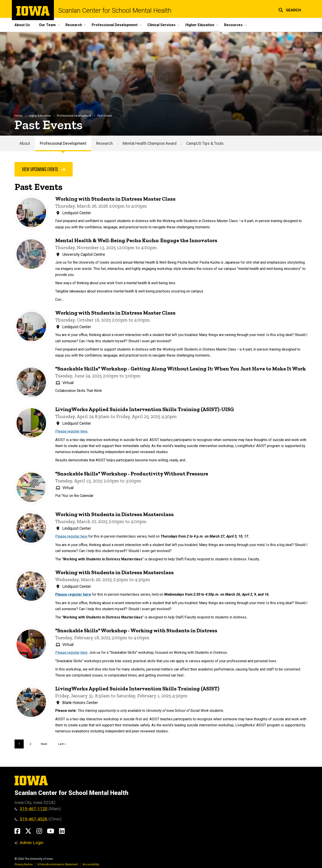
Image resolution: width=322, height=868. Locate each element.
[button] (290, 9)
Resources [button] (233, 25)
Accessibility (91, 864)
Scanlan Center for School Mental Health (115, 11)
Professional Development (74, 116)
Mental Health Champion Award (149, 143)
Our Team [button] (47, 25)
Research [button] (74, 25)
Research (104, 143)
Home (18, 116)
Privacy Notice (24, 864)
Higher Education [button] (200, 25)
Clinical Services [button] (161, 25)
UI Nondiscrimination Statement (58, 864)
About (25, 143)
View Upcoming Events (44, 169)
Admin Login (32, 843)
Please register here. (72, 432)
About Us (22, 25)
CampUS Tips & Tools (205, 143)
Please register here (71, 537)
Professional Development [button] (115, 25)
